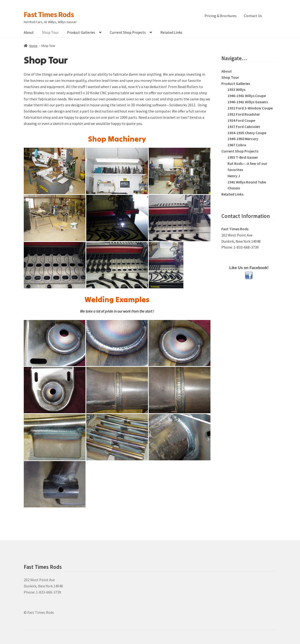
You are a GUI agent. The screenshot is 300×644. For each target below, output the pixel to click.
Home (33, 46)
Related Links (171, 32)
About (29, 32)
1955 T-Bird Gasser (243, 157)
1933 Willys (236, 89)
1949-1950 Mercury (243, 139)
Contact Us (253, 16)
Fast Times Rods (49, 15)
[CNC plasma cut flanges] (55, 265)
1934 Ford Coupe (241, 120)
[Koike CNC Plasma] (117, 265)
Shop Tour (50, 32)
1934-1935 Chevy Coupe (247, 133)
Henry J (234, 176)
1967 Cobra (237, 145)
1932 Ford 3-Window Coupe (250, 108)
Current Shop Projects (128, 32)
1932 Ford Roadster (244, 114)
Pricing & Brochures (221, 16)
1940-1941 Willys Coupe (247, 96)
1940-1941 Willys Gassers (248, 102)
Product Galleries (81, 32)
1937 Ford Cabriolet (244, 127)
